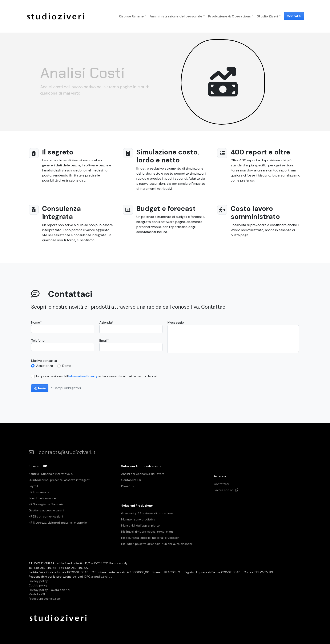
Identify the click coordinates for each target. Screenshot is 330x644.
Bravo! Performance (42, 498)
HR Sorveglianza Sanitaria (46, 504)
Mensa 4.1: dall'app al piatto (140, 525)
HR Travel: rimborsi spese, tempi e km (147, 532)
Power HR (128, 486)
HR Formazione (39, 492)
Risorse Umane (131, 16)
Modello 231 (37, 594)
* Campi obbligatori (66, 388)
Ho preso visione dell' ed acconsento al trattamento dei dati (97, 376)
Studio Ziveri (267, 16)
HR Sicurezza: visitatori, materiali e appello (58, 523)
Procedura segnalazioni (45, 599)
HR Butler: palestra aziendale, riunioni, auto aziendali (157, 544)
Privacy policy (38, 581)
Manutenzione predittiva (138, 519)
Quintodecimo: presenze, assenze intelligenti (59, 480)
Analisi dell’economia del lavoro (143, 474)
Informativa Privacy (83, 376)
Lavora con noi (226, 490)
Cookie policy (38, 585)
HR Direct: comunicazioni (46, 516)
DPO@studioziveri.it (98, 577)
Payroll (33, 486)
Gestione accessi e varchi (46, 510)
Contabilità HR (131, 480)
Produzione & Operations (230, 16)
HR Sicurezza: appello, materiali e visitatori (150, 538)
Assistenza (45, 366)
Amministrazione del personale (176, 16)
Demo (67, 366)
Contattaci (221, 484)
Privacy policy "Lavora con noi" (50, 590)
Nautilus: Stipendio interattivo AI (51, 474)
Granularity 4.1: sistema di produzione (147, 513)
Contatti (294, 16)
